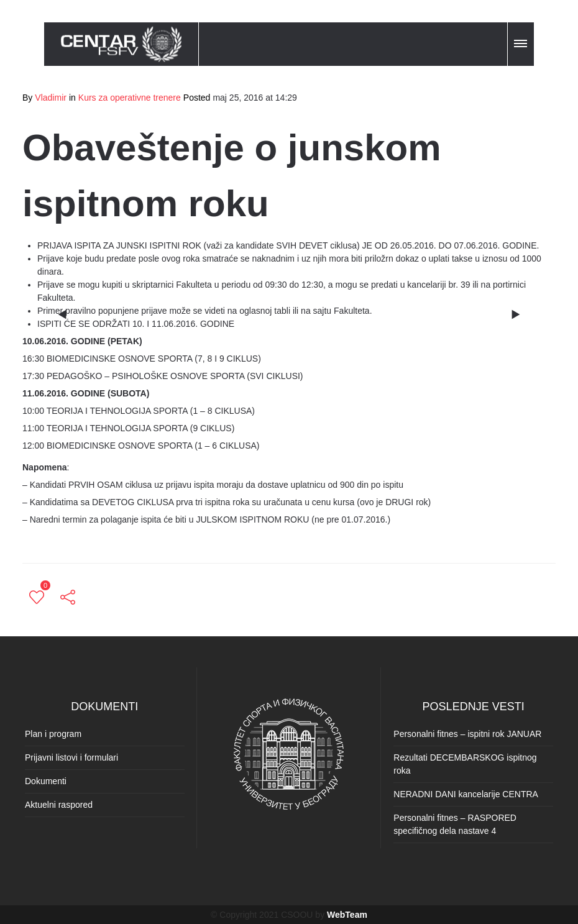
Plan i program (53, 734)
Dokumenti (46, 781)
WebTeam (347, 915)
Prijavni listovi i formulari (71, 757)
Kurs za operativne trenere (130, 98)
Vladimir (51, 98)
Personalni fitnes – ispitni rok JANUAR (467, 734)
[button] (521, 42)
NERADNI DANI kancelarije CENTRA (466, 794)
